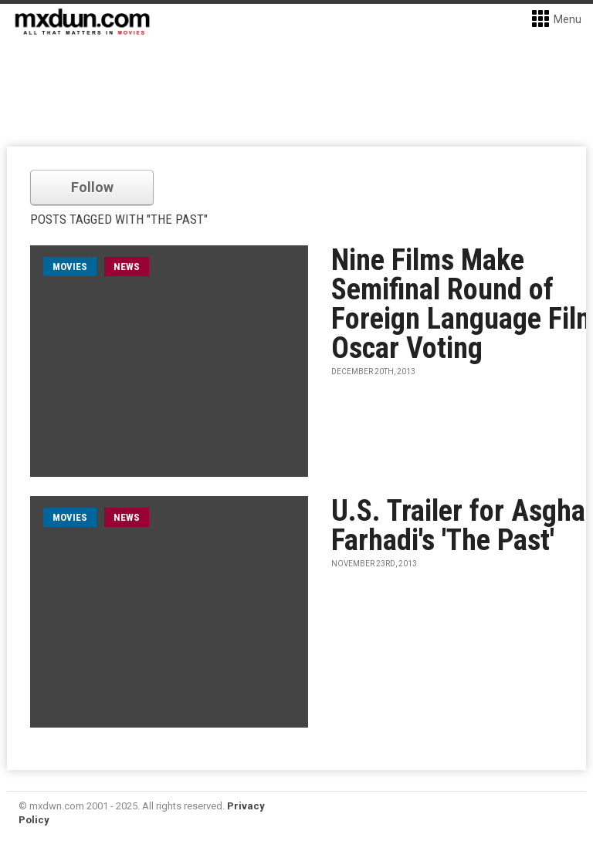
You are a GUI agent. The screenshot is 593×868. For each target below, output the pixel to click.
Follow (92, 187)
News (127, 267)
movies (70, 267)
